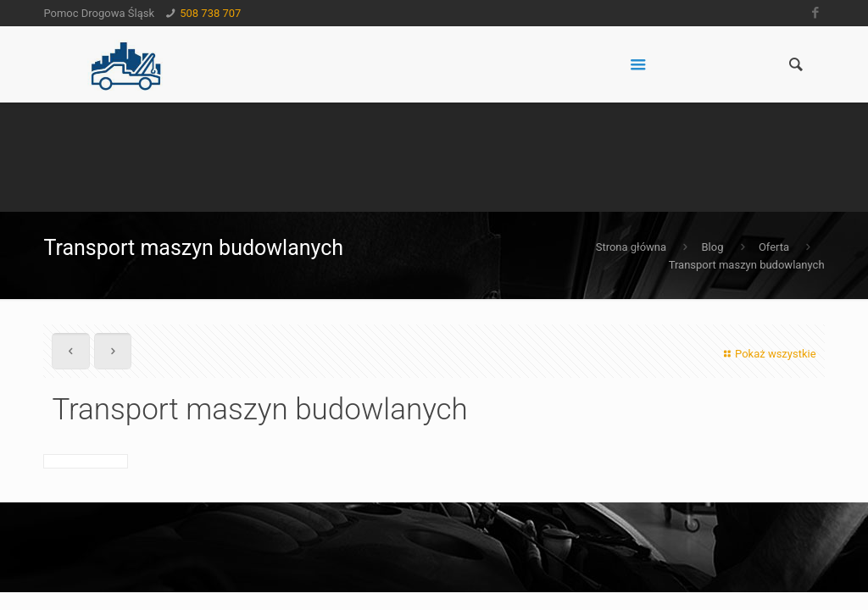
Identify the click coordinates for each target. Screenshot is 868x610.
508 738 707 (210, 13)
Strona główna (631, 247)
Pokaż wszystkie (768, 354)
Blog (712, 247)
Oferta (774, 247)
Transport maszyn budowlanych (747, 265)
